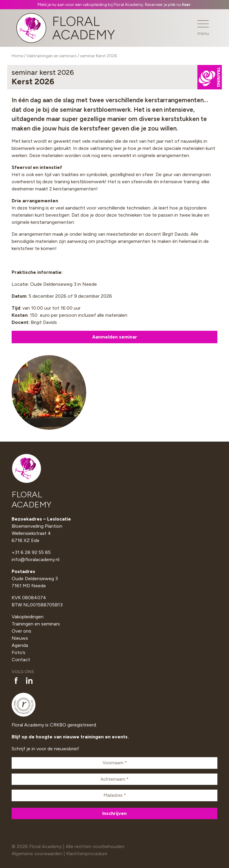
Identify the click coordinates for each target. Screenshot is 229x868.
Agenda (20, 645)
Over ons (21, 631)
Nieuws (20, 638)
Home (17, 56)
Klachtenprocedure (87, 854)
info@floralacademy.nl (35, 559)
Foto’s (18, 652)
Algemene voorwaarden (37, 854)
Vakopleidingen (28, 617)
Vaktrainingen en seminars (52, 56)
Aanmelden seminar (115, 337)
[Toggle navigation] (203, 28)
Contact (21, 660)
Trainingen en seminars (36, 624)
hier (186, 5)
